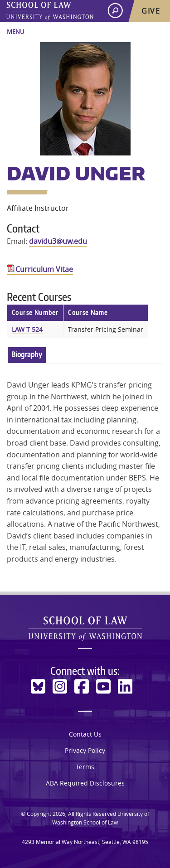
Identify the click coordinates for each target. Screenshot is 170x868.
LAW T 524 (27, 329)
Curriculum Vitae (44, 269)
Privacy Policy (85, 750)
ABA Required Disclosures (85, 783)
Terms (85, 767)
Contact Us (85, 734)
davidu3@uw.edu (58, 241)
